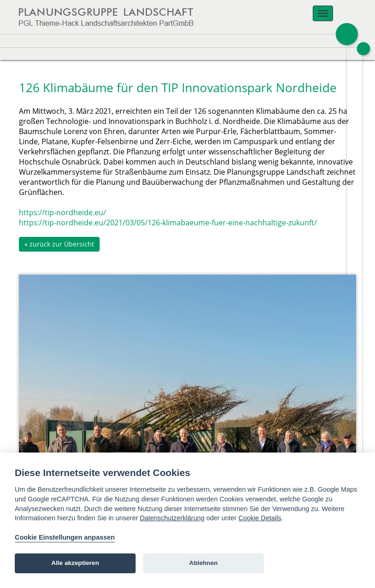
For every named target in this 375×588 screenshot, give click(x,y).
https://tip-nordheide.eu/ (62, 212)
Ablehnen (203, 563)
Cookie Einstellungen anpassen (65, 537)
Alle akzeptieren (75, 563)
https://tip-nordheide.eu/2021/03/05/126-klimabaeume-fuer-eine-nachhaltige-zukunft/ (168, 223)
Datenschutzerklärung (172, 518)
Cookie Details (260, 518)
